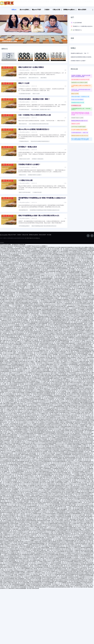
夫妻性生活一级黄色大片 (49, 469)
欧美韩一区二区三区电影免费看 (21, 270)
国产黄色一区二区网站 (74, 353)
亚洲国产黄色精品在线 (67, 371)
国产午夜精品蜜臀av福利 (6, 533)
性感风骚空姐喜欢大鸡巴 (48, 315)
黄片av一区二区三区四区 (19, 395)
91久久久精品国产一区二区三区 (66, 307)
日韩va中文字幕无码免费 (33, 559)
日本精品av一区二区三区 (77, 271)
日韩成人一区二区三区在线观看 (22, 252)
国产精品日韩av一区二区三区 (37, 447)
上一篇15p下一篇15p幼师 (10, 588)
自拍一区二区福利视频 (15, 452)
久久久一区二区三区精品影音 (57, 274)
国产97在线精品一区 (18, 536)
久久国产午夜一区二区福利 (25, 525)
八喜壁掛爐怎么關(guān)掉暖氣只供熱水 (81, 86)
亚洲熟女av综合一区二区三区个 (18, 553)
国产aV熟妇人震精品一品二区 (42, 326)
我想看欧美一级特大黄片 (77, 359)
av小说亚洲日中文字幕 (85, 312)
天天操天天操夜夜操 (60, 276)
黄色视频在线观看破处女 (85, 576)
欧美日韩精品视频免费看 (57, 261)
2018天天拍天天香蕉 (44, 419)
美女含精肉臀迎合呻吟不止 (72, 312)
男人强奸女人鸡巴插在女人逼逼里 (34, 461)
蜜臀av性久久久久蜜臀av (72, 549)
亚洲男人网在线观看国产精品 (35, 343)
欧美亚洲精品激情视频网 (33, 261)
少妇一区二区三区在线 (15, 357)
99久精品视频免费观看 (15, 323)
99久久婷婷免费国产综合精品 (58, 259)
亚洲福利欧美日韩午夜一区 (51, 307)
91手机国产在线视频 (8, 290)
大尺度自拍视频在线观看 (43, 381)
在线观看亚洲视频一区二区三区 (63, 433)
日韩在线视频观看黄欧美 (23, 271)
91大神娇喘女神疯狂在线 (36, 412)
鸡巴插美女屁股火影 (23, 363)
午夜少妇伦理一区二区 (78, 288)
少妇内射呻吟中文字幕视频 (71, 297)
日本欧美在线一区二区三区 (10, 254)
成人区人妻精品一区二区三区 (13, 401)
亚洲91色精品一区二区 (22, 405)
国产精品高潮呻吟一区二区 (15, 387)
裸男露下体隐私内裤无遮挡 (35, 464)
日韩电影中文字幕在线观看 (54, 316)
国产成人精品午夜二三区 (87, 415)
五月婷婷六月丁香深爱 (42, 292)
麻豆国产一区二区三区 (80, 492)
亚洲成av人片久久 (78, 483)
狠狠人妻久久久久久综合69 (70, 385)
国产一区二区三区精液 (18, 283)
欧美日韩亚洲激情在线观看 (84, 305)
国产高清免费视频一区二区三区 (70, 518)
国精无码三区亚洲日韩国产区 (70, 460)
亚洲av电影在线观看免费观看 (73, 281)
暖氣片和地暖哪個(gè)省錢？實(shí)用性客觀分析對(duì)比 (39, 217)
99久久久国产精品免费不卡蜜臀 (80, 371)
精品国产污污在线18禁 (77, 283)
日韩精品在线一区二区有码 (80, 425)
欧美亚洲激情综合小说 (79, 421)
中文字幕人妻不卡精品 (88, 438)
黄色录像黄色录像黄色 (66, 452)
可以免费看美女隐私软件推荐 (31, 495)
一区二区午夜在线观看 (46, 502)
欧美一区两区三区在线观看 (16, 504)
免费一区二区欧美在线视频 (68, 267)
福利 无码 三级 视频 (62, 266)
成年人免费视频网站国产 (70, 308)
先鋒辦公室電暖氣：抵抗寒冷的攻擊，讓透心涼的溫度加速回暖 (81, 76)
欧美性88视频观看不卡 (39, 435)
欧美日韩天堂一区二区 (84, 266)
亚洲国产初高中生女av (34, 277)
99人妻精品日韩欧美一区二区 (51, 288)
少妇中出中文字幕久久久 (61, 446)
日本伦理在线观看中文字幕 (8, 285)
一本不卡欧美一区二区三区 (14, 423)
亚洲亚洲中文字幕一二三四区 (54, 339)
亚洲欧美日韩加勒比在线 (54, 267)
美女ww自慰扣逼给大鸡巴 (51, 428)
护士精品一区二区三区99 (67, 318)
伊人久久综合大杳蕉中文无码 (73, 276)
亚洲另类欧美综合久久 (30, 439)
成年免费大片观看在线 (21, 360)
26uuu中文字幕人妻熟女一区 (75, 298)
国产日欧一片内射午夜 (38, 330)
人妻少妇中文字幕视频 (38, 260)
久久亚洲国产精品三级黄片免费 (78, 525)
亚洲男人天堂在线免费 (80, 457)
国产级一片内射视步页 (26, 452)
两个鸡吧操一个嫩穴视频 (34, 363)
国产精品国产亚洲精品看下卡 (24, 469)
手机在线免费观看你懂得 (32, 498)
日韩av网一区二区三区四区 (40, 309)
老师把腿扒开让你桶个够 (62, 273)
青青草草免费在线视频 (45, 261)
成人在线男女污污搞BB (58, 495)
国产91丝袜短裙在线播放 (8, 304)
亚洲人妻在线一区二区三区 (69, 340)
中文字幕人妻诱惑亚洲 (85, 390)
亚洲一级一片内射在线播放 (53, 402)
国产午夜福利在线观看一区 (84, 364)
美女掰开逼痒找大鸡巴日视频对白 (58, 405)
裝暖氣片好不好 (22, 176)
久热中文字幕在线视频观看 (76, 330)
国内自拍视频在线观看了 (57, 385)
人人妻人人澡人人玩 (88, 283)
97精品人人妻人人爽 (88, 483)
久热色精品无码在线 (31, 442)
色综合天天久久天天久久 (31, 490)
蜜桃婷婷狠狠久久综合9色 (79, 488)
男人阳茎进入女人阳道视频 (30, 319)
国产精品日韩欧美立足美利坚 (61, 581)
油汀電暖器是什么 (77, 30)
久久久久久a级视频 (29, 290)
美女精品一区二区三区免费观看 (84, 295)
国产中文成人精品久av (21, 268)
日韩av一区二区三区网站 (86, 273)
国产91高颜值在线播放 (35, 550)
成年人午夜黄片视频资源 (79, 337)
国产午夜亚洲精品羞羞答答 (70, 256)
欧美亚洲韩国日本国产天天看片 (24, 260)
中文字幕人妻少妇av (12, 347)
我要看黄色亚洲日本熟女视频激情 (42, 385)
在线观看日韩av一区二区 (31, 549)
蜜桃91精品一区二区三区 (41, 350)
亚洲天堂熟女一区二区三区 (33, 354)
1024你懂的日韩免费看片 (27, 357)
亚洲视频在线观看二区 (80, 477)
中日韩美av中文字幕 (27, 432)
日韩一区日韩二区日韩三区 (69, 264)
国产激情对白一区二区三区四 (63, 478)
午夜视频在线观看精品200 (47, 531)
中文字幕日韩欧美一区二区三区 (14, 298)
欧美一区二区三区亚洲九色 (66, 350)
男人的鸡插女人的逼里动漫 (42, 283)
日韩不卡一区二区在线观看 (74, 415)
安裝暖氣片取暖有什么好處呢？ (35, 176)
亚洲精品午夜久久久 (56, 573)
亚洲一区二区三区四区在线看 (41, 267)
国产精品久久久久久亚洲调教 (64, 554)
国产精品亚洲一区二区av (18, 490)
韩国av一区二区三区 (20, 549)
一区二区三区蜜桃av (40, 423)
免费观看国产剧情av (65, 359)
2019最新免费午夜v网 (70, 336)
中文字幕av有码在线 (45, 297)
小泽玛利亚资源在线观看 (58, 453)
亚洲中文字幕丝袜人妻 (81, 564)
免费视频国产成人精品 (86, 277)
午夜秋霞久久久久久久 (15, 267)
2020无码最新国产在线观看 (30, 476)
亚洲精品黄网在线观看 (8, 539)
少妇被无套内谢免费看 (80, 545)
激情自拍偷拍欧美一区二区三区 (85, 268)
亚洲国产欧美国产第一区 (11, 337)
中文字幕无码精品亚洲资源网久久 (39, 249)
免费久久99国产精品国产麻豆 (84, 414)
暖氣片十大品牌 (24, 83)
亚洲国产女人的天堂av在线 (49, 436)
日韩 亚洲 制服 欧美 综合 (23, 447)
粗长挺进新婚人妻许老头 (23, 390)
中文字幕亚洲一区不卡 (50, 301)
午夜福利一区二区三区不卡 (31, 564)
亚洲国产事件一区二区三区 (7, 505)
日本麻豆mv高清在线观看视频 (69, 387)
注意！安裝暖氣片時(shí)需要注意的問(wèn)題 (35, 115)
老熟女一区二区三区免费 (27, 257)
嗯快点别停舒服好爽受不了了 (38, 526)
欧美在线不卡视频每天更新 (35, 543)
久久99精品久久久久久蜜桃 (75, 363)
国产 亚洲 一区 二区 (70, 323)
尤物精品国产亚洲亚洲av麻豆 (27, 402)
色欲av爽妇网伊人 (8, 292)
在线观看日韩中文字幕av (31, 446)
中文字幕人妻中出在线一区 (80, 519)
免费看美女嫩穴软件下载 (43, 319)
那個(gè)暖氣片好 (23, 78)
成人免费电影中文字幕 (77, 478)
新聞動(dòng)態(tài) (69, 10)
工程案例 (47, 10)
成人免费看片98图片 (57, 332)
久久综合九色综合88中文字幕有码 (57, 257)
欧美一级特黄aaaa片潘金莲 (14, 478)
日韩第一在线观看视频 (59, 374)
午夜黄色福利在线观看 (31, 408)
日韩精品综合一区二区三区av (51, 328)
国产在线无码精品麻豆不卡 (29, 391)
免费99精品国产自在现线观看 (13, 330)
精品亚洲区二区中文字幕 (35, 390)
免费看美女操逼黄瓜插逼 (86, 347)
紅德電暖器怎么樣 (76, 106)
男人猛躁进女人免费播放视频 (65, 423)
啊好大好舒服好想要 (83, 377)
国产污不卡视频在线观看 (84, 385)
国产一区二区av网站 (5, 484)
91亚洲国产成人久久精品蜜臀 (69, 376)
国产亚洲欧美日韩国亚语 (33, 268)
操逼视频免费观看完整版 (86, 395)
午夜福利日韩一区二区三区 (68, 540)
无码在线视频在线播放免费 (48, 311)
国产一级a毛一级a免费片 (34, 497)
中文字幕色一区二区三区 (38, 507)
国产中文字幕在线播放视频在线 (44, 463)
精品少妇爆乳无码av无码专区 (54, 309)
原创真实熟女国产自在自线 (80, 443)
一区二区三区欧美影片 (75, 343)
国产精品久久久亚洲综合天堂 (34, 509)
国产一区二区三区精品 (64, 260)
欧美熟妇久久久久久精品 (86, 274)
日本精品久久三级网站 (58, 367)
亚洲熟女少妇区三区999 (19, 514)
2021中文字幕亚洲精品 (35, 380)
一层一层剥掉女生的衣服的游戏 (23, 294)
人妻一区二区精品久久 (65, 250)
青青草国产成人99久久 (30, 463)
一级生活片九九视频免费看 (64, 356)
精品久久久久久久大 (83, 297)
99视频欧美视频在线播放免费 (68, 345)
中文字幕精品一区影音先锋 (35, 364)
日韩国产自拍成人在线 (56, 523)
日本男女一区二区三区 (44, 305)
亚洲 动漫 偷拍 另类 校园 (62, 314)
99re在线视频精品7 (67, 378)
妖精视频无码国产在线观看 (44, 426)
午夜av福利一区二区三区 (48, 521)
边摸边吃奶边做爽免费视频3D (83, 339)
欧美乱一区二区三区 (8, 418)
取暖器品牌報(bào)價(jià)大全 (80, 121)
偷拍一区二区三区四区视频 (85, 411)
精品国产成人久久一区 (61, 547)
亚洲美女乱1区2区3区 (17, 540)
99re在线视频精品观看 (7, 336)
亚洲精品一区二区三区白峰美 (74, 360)
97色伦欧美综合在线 (21, 453)
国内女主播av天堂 (21, 512)
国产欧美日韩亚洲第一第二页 (60, 567)
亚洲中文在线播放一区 (83, 529)
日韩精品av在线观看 (22, 261)
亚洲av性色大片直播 (51, 478)
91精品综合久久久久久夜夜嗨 (29, 298)
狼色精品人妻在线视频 (73, 539)
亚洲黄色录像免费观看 (60, 512)
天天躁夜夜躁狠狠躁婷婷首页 (19, 384)
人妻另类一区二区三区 (83, 461)
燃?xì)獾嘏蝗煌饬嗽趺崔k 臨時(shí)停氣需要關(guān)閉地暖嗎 (80, 139)
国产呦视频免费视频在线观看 (83, 540)
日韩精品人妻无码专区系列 (82, 514)
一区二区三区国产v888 (43, 418)
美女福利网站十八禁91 (20, 397)
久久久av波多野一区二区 (19, 374)
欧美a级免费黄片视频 (27, 330)
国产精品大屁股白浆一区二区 (73, 259)
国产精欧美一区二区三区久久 (50, 271)
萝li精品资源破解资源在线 (20, 336)
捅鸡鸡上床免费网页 (61, 364)
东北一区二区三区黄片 (19, 295)
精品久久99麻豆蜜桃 (40, 478)
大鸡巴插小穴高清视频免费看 (47, 268)
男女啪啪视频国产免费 (50, 474)
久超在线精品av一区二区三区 (58, 391)
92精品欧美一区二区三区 (20, 559)
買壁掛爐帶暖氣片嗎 (23, 211)
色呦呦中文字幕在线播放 (81, 430)
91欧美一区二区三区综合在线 (86, 383)
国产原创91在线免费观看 (82, 264)
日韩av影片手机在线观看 (62, 291)
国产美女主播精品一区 (23, 487)
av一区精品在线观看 (57, 280)
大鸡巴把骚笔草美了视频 (76, 404)
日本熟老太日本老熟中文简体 (29, 345)
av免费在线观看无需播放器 (19, 378)
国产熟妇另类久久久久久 (30, 340)
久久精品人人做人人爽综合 (87, 281)
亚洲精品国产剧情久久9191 (17, 439)
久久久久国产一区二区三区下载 (75, 380)
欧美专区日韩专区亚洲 (67, 421)
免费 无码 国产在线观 (45, 484)
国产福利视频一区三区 (27, 322)
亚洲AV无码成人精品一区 (62, 335)
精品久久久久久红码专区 (10, 414)
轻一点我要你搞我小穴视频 (26, 329)
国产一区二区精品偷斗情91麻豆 (76, 329)
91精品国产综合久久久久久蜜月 (33, 516)
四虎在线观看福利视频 (29, 467)
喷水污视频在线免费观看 (8, 574)
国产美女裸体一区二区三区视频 (25, 385)
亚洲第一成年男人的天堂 (11, 456)
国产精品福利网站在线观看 (43, 340)
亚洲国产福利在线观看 (6, 283)
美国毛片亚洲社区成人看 (17, 274)
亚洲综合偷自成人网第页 (83, 256)
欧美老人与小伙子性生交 (14, 322)
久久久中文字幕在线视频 (10, 480)
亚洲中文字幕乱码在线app (63, 294)
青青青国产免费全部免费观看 (74, 446)
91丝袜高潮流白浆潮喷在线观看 (72, 284)
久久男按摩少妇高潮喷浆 (75, 301)
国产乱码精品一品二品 (79, 467)
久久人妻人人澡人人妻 (5, 384)
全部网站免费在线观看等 (39, 285)
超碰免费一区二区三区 (34, 280)
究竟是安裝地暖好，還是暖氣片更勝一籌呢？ (41, 109)
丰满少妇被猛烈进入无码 (9, 583)
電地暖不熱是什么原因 (77, 118)
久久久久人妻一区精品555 (29, 373)
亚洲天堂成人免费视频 (36, 566)
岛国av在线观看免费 (7, 509)
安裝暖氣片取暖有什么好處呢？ (29, 166)
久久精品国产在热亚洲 (8, 252)
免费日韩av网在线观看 (78, 508)
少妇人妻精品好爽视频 (53, 321)
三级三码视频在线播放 (35, 562)
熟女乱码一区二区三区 (21, 470)
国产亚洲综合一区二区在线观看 (55, 407)
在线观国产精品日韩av (37, 294)
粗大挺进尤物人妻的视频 (59, 281)
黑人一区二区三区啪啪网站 (56, 460)
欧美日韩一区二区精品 (54, 345)
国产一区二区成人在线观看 (20, 370)
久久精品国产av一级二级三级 (86, 368)
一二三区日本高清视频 (15, 307)
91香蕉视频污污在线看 (43, 490)
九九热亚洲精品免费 (33, 450)
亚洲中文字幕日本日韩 (17, 518)
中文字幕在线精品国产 (87, 584)
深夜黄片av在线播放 (18, 533)
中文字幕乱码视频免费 (41, 325)
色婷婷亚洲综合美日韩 (77, 456)
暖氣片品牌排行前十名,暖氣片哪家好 (31, 67)
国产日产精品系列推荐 (70, 374)
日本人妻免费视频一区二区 (46, 567)
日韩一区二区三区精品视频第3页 (44, 459)
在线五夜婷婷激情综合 (21, 422)
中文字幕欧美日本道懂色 (13, 356)
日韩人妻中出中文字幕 (5, 585)
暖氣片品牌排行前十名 (34, 78)
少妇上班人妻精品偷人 (86, 343)
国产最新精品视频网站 (74, 352)
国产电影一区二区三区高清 (18, 316)
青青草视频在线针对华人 (41, 321)
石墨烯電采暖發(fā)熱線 (9, 41)
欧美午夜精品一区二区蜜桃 (36, 563)
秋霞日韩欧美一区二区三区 (75, 291)
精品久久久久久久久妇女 (14, 263)
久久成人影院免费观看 (45, 457)
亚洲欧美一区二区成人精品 (34, 360)
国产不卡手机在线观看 (47, 360)
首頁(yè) (14, 10)
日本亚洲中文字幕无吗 (85, 490)
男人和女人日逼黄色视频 (53, 263)
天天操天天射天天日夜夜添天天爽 (8, 399)
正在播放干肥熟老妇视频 (49, 547)
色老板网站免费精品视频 (88, 252)
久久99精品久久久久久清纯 (49, 364)
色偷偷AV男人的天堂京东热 (21, 364)
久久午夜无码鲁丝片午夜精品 (51, 260)
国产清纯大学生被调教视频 (29, 325)
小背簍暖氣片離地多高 (24, 143)
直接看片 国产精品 (34, 305)
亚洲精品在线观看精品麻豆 (85, 463)
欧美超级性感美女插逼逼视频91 (18, 567)
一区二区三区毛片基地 (19, 297)
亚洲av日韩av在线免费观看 (74, 547)
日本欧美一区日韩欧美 (39, 346)
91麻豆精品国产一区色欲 (46, 367)
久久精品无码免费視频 (70, 453)
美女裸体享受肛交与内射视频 (9, 512)
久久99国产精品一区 (44, 416)
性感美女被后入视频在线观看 (55, 488)
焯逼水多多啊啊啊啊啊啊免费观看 (81, 350)
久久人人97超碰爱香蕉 (39, 352)
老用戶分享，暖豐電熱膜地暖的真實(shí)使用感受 (81, 90)
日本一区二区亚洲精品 (63, 252)
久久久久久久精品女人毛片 (57, 305)
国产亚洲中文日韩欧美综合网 (9, 260)
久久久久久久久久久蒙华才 (16, 391)
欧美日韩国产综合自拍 (65, 283)
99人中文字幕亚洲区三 (45, 492)
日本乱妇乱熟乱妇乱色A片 (83, 257)
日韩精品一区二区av (71, 268)
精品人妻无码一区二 (88, 456)
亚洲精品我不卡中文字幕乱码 (30, 560)
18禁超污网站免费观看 (25, 547)
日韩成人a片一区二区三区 (60, 415)
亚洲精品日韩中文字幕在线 (73, 412)
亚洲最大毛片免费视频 (56, 483)
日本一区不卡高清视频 (35, 531)
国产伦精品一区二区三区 (29, 504)
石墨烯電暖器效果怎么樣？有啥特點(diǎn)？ (81, 109)
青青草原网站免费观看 (14, 500)
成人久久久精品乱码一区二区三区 (52, 401)
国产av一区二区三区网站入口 (28, 494)
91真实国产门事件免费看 (19, 408)
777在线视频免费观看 (44, 405)
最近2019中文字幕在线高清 (58, 373)
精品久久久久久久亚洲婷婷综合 (60, 580)
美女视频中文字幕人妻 (26, 445)
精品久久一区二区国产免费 (14, 308)
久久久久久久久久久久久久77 (48, 276)
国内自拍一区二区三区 (29, 471)
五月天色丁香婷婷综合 (68, 500)
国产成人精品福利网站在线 (39, 432)
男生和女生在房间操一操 (67, 481)
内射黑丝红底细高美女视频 (82, 422)
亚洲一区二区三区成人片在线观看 (82, 419)
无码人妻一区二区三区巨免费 (52, 250)
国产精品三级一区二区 (86, 254)
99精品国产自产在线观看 (10, 291)
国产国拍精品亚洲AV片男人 (61, 315)
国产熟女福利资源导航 (57, 457)
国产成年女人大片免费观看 (45, 411)
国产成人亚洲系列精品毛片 (35, 270)
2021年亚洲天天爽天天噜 (84, 407)
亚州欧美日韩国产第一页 (20, 416)
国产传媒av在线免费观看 (43, 500)
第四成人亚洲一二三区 (45, 529)
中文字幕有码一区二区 (25, 507)
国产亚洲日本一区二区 (67, 467)
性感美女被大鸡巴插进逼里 (80, 401)
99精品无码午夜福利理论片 (67, 249)
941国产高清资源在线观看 (83, 498)
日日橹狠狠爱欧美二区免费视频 (54, 264)
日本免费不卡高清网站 (20, 574)
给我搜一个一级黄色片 (39, 250)
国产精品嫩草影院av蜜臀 (73, 390)
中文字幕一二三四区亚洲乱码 (27, 326)
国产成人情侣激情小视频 (68, 494)
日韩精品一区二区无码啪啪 (70, 484)
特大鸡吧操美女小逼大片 (59, 550)
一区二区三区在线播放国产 (57, 381)
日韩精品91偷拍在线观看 (18, 394)
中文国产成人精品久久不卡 (20, 577)
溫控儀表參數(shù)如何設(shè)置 (80, 80)
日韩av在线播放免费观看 (50, 445)
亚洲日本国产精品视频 (35, 311)
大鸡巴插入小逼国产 (56, 519)
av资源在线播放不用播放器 (51, 254)
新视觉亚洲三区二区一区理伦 (66, 470)
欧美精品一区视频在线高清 (66, 399)
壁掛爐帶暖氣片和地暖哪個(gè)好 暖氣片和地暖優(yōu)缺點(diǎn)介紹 (45, 211)
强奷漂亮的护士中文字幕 (54, 249)
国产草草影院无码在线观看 (16, 373)
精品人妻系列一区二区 (86, 526)
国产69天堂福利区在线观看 (75, 335)
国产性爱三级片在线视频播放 (82, 280)
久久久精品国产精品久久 (44, 564)
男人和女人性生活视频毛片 (48, 335)
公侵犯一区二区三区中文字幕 (9, 343)
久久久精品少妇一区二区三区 (39, 264)
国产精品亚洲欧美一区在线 (71, 553)
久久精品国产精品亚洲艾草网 (56, 308)
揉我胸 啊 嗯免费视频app (18, 367)
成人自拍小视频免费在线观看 (86, 553)
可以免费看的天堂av (31, 374)
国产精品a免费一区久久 (23, 288)
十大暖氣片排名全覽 (25, 182)
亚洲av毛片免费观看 (30, 383)
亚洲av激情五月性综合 (65, 292)
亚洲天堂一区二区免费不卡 (85, 567)
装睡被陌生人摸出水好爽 (41, 376)
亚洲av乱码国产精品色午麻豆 (62, 384)
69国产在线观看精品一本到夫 (42, 274)
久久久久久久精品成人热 (32, 256)
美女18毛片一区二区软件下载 (7, 312)
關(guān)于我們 (36, 10)
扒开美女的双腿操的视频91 (63, 436)
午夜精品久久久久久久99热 (77, 260)
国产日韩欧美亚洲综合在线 (45, 295)
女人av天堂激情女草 (26, 308)
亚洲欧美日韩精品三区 (40, 471)
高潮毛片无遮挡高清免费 (58, 336)
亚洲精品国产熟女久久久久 (7, 284)
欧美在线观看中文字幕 (57, 425)
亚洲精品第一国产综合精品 (35, 588)
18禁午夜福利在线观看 (13, 525)
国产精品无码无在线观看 (64, 507)
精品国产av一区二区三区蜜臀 (32, 529)
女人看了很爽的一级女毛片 (10, 435)
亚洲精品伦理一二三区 (12, 454)
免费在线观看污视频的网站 (9, 405)
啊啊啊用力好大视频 (25, 587)
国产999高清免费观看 (69, 492)
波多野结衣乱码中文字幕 (20, 539)
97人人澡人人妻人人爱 (76, 294)
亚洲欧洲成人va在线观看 (56, 518)
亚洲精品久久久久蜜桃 (22, 343)
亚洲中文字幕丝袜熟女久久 (24, 466)
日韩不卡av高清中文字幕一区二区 (10, 477)
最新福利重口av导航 (13, 542)
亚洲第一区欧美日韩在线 (67, 401)
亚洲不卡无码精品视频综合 (14, 445)
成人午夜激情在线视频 (30, 281)
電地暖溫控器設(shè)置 (78, 103)
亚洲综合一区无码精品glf (27, 250)
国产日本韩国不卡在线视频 (50, 252)
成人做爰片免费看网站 (25, 570)
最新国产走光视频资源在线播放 (67, 542)
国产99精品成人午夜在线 (81, 321)
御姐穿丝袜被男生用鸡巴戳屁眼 (15, 319)
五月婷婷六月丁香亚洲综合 (24, 249)
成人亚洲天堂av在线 (81, 391)
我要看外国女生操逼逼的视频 (86, 577)
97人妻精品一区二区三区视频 (7, 497)
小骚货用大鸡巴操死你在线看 (48, 314)
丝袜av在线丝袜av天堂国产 (9, 311)
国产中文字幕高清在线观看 (72, 566)
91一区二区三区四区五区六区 (40, 322)
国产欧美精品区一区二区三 (23, 335)
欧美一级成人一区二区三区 (18, 461)
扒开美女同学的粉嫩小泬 (27, 328)
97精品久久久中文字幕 (50, 287)
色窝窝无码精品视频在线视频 (49, 578)
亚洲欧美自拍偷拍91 (10, 273)
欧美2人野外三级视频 (48, 284)
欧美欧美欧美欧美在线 (29, 283)
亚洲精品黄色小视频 (73, 377)
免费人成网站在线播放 (23, 456)
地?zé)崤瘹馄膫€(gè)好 (24, 109)
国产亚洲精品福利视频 (7, 295)
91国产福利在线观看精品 (61, 270)
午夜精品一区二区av (27, 278)
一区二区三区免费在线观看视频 (57, 549)
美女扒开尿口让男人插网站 (81, 249)
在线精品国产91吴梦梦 (9, 287)
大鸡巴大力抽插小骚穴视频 (13, 443)
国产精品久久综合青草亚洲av (25, 474)
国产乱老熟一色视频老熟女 (68, 339)
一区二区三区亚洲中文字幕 (22, 562)
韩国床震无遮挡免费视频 (56, 319)
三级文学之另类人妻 (52, 325)
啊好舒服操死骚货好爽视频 (13, 459)
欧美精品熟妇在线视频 (60, 398)
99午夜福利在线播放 (39, 328)
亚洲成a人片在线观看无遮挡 (60, 360)
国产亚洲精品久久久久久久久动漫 (44, 374)
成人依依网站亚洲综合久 (17, 484)
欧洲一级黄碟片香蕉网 (87, 315)
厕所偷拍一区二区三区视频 (38, 454)
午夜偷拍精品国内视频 (33, 312)
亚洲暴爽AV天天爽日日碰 (28, 430)
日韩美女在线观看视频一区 (21, 590)
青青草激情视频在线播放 (57, 498)
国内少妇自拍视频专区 (51, 346)
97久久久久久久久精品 (34, 480)
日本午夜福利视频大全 (5, 371)
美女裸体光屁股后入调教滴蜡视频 (29, 323)
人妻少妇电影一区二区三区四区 (76, 270)
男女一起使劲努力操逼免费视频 (59, 438)
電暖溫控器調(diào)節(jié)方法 (80, 136)
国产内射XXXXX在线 (36, 532)
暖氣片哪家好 (44, 78)
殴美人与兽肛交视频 (17, 345)
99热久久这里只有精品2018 (58, 476)
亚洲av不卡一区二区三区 (76, 497)
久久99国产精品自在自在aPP (72, 418)
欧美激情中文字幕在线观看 (63, 302)
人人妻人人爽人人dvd (43, 560)
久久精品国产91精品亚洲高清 (43, 504)
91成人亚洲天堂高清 (19, 281)
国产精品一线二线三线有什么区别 (85, 484)
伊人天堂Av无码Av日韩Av (19, 421)
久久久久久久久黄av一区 (34, 361)
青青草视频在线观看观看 (76, 325)
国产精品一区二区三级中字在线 (67, 477)
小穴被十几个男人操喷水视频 (57, 535)
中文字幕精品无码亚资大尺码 (11, 547)
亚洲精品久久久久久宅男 (61, 311)
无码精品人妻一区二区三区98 (77, 546)
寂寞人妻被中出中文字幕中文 (35, 414)
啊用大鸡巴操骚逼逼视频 (76, 328)
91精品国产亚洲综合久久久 (72, 502)
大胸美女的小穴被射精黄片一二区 (8, 249)
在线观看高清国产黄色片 (36, 253)
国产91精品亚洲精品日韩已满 (83, 381)
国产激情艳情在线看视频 (23, 429)
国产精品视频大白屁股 (36, 335)
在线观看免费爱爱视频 (46, 280)
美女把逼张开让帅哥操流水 (47, 363)
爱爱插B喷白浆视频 (43, 318)
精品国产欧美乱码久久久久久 (78, 554)
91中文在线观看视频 (72, 364)
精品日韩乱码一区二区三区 (58, 411)
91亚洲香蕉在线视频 (12, 309)
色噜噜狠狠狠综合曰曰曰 (70, 305)
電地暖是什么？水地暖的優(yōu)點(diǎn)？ (83, 26)
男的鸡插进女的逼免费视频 (43, 395)
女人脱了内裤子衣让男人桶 (25, 409)
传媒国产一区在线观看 (9, 361)
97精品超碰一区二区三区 (28, 359)
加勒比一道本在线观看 (73, 474)
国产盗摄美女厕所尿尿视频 (48, 429)
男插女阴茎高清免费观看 (81, 326)
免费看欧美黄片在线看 (55, 419)
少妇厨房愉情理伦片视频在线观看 (40, 308)
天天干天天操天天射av (63, 254)
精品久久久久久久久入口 (72, 411)
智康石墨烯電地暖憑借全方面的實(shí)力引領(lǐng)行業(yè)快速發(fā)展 (80, 114)
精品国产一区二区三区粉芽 (9, 335)
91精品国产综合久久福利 (43, 518)
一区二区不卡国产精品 (55, 371)
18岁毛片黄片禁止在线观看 (82, 459)
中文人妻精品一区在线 (80, 263)
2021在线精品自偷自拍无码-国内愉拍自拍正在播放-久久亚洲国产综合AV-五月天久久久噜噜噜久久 (24, 247)
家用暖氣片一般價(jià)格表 (28, 148)
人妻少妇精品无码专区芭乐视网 (70, 332)
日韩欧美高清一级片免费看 (60, 380)
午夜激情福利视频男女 (79, 388)
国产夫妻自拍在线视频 (43, 345)
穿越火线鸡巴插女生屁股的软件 (26, 350)
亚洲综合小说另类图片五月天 (62, 429)
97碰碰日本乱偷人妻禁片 (63, 285)
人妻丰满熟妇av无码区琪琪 (8, 294)
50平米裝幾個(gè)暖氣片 (24, 227)
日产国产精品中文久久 (38, 452)
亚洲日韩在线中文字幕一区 (36, 271)
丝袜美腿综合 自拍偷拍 (76, 287)
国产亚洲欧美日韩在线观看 (35, 578)
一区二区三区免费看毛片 (25, 264)
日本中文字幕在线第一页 (51, 454)
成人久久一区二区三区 (27, 346)
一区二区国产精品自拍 (85, 535)
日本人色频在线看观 (13, 264)
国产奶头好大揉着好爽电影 (67, 388)
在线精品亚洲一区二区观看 (50, 294)
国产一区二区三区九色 (81, 336)
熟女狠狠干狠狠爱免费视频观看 (60, 377)
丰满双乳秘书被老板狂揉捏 (21, 314)
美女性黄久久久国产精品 (39, 525)
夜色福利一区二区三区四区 (71, 368)
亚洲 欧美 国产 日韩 (37, 409)
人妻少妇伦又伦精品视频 (27, 267)
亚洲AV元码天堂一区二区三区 (41, 257)
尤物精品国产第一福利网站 (18, 276)
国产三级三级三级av (63, 352)
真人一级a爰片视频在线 (27, 307)
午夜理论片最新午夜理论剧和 (73, 277)
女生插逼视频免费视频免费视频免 (37, 545)
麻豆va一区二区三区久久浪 (41, 357)
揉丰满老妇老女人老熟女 (79, 278)
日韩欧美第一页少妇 (31, 292)
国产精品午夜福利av (60, 277)
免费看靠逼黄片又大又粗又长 (23, 302)
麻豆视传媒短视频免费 (86, 353)
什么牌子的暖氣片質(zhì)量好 (79, 130)
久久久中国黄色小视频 (31, 528)
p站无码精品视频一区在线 (17, 340)
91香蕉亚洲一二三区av (6, 349)
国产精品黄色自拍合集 (26, 263)
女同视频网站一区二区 (17, 491)
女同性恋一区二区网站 (8, 433)
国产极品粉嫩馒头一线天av (65, 511)
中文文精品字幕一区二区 (18, 485)
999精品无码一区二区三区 (55, 337)
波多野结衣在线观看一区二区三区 (15, 483)
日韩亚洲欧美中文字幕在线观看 (8, 253)
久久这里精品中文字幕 (23, 436)
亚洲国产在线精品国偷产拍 (77, 302)
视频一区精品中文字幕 (85, 392)
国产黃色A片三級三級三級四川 (81, 357)
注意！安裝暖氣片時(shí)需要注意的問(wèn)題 (39, 124)
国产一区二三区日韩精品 (31, 368)
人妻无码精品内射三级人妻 (50, 266)
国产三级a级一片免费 (19, 290)
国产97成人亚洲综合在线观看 (71, 490)
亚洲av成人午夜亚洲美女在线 (21, 277)
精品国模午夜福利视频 (38, 401)
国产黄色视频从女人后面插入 (67, 263)
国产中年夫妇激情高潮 (81, 323)
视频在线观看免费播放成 (59, 323)
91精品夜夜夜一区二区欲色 (12, 481)
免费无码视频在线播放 (57, 256)
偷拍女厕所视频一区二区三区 (40, 278)
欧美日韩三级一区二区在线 (25, 347)
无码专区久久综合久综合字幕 (12, 511)
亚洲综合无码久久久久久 (64, 449)
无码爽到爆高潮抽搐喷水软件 (45, 323)
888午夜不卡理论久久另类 (45, 256)
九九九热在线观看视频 (59, 559)
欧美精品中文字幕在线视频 (36, 273)
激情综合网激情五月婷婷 (75, 252)
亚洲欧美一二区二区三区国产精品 (63, 299)
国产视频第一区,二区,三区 (8, 473)
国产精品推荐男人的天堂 (18, 368)
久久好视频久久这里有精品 (22, 273)
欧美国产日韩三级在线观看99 (42, 535)
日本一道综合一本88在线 (41, 349)
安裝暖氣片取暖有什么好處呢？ (78, 61)
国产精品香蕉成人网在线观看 (80, 423)
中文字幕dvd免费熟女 (36, 398)
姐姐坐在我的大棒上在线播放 (25, 309)
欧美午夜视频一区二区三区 (36, 456)
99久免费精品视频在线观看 (61, 533)
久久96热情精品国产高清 (37, 252)
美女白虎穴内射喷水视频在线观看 (45, 299)
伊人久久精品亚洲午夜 (51, 329)
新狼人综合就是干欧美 (87, 276)
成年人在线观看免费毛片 (64, 404)
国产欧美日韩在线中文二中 (44, 528)
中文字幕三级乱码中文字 (76, 471)
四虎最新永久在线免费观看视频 (8, 360)
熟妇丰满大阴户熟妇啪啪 (30, 519)
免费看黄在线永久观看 (79, 563)
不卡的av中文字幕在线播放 (65, 288)
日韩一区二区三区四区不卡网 (63, 287)
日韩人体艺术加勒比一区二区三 (64, 346)
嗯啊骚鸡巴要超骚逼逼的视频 (48, 433)
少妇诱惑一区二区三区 (18, 349)
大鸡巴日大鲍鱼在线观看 (10, 563)
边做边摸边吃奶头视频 (73, 574)
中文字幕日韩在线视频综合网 (85, 491)
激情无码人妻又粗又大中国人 (28, 460)
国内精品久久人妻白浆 (32, 553)
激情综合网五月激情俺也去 (28, 301)
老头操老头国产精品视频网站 (31, 492)
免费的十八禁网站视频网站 (19, 354)
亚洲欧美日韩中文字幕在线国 (69, 322)
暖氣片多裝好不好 (23, 124)
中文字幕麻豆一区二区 (68, 483)
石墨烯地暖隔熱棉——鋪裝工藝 (80, 133)
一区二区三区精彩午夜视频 (42, 366)
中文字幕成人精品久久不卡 (81, 307)
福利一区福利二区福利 (15, 321)
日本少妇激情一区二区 (40, 399)
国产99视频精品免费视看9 (33, 457)
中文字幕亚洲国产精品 (39, 329)
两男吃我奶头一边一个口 (19, 256)
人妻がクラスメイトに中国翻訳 (26, 542)
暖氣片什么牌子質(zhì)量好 (25, 194)
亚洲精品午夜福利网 (10, 268)
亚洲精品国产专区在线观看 (71, 450)
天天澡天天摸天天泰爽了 (49, 456)
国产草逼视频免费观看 (61, 342)
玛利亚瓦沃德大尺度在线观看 (67, 545)
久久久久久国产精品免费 (41, 542)
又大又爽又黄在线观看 (70, 295)
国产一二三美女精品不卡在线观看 (26, 399)
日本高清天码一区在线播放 (47, 512)
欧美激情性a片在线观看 (31, 299)
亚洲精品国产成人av (5, 553)
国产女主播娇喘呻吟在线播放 (32, 297)
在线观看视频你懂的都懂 (60, 440)
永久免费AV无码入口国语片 (79, 464)
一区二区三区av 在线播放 (43, 536)
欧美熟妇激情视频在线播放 (55, 443)
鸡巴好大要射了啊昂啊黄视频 (60, 298)
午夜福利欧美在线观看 (67, 337)
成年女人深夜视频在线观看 (54, 322)
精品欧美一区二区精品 (31, 395)
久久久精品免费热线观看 (34, 577)
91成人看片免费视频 (23, 545)
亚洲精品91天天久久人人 (69, 422)
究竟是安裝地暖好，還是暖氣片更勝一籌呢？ (34, 99)
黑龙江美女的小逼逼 (52, 508)
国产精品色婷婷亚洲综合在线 (59, 290)
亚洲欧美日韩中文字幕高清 (45, 422)
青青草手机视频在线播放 (10, 557)
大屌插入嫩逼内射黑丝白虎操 (70, 407)
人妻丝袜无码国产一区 (73, 311)
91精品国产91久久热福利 (17, 376)
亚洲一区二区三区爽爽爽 (47, 398)
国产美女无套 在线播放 (27, 388)
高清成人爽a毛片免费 (70, 408)
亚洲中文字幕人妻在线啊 (6, 353)
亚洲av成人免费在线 (17, 381)
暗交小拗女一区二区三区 (73, 342)
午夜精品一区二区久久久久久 (32, 367)
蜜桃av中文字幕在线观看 (18, 332)
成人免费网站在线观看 (39, 428)
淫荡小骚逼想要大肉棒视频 (10, 288)
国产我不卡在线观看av (53, 292)
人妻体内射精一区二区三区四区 (32, 377)
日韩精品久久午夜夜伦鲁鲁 (43, 391)
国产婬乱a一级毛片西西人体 (23, 253)
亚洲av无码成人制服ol (64, 328)
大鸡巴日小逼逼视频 (52, 356)
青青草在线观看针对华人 (54, 349)
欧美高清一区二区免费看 (18, 519)
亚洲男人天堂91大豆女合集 (83, 319)
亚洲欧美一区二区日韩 (49, 330)
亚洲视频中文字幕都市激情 (86, 311)
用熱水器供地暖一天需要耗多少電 (80, 97)
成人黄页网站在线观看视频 (86, 566)
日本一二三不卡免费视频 (60, 584)
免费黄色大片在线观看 (86, 409)
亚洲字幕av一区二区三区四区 (34, 397)
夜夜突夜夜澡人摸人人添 (20, 457)
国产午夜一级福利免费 (67, 278)
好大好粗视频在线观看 (12, 466)
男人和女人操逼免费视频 (58, 553)
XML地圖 (49, 236)
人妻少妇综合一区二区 (61, 304)
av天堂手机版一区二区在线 (26, 356)
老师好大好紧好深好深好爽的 (77, 432)
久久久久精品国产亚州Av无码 (76, 253)
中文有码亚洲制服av (19, 299)
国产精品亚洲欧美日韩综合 (76, 314)
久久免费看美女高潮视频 (45, 312)
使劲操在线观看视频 (85, 367)
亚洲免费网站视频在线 (63, 347)
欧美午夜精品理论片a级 (65, 569)
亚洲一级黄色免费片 (13, 409)
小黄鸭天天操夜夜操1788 (41, 359)
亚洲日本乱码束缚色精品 (77, 333)
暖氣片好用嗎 (75, 94)
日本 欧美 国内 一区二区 (36, 302)
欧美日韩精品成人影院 (26, 488)
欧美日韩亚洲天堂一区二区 (86, 373)
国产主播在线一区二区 (37, 342)
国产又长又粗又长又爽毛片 (28, 478)
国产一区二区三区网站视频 (40, 356)
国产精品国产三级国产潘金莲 (17, 259)
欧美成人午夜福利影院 (71, 414)
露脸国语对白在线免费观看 (9, 261)
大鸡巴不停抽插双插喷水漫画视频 (46, 446)
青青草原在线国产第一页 (67, 519)
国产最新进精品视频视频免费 (33, 333)
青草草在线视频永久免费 (51, 423)
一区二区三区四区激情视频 (53, 505)
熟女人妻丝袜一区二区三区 (37, 570)
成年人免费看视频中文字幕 (78, 349)
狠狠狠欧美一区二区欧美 (56, 500)
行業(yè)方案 (56, 10)
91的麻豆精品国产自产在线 (24, 454)
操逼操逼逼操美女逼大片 (75, 315)
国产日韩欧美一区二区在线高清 (18, 415)
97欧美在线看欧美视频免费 (7, 370)
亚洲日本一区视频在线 (53, 350)
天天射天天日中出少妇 (30, 366)
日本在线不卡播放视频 (82, 387)
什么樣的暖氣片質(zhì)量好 (25, 94)
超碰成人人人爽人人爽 (66, 447)
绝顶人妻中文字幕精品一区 (54, 376)
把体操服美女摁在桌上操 (31, 418)
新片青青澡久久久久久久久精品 (57, 418)
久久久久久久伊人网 (62, 445)
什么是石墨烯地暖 (77, 23)
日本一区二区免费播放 (82, 322)
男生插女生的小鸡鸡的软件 (17, 411)
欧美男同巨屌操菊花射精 (20, 581)
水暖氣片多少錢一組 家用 (24, 160)
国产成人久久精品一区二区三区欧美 (29, 318)
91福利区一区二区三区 (29, 376)
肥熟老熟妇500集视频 (8, 516)
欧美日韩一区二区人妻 (25, 266)
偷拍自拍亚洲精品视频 (75, 254)
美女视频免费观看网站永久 (77, 515)
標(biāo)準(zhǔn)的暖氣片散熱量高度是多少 (34, 131)
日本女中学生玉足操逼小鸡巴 (19, 509)
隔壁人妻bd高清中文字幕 (54, 359)
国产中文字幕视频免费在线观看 (56, 408)
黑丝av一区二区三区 (42, 316)
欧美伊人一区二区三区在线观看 (74, 290)
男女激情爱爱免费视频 (87, 405)
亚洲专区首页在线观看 (56, 426)
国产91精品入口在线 (67, 488)
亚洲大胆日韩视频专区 (51, 435)
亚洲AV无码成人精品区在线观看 (13, 301)
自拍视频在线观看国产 (87, 436)
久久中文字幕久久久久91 (22, 449)
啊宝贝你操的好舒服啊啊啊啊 (36, 254)
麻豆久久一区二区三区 (67, 501)
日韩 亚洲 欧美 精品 (71, 257)
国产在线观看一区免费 (46, 453)
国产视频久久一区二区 (69, 381)
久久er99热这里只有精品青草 (29, 392)
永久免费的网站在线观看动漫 (34, 539)
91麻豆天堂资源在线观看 (79, 346)
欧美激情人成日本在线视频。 (32, 523)
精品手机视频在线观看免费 (13, 250)
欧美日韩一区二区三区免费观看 (12, 326)
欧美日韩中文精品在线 (50, 557)
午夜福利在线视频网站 (47, 397)
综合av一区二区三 (7, 490)
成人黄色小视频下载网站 (54, 318)
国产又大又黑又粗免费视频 (47, 584)
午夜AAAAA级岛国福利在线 (54, 494)
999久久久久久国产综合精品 (17, 529)
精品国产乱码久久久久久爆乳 (77, 285)
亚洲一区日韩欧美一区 (18, 446)
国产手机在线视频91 (33, 405)
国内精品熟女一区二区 (15, 488)
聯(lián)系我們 (82, 10)
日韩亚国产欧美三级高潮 (61, 361)
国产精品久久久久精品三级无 (8, 302)
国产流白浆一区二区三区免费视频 (58, 392)
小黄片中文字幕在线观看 (57, 522)
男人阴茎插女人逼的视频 (30, 259)
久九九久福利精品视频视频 (58, 529)
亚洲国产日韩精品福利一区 (61, 353)
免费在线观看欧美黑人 (25, 526)
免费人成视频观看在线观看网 (72, 274)
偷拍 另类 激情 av (87, 330)
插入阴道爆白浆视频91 (23, 280)
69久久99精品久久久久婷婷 (69, 319)
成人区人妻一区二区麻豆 (6, 374)
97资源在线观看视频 (61, 557)
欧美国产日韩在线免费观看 (23, 311)
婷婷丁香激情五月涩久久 (67, 316)
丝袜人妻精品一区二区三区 (64, 473)
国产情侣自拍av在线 (60, 461)
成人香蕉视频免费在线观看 (26, 556)
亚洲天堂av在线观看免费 (49, 273)
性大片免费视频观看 (73, 571)
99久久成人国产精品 (56, 421)
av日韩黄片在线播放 (66, 349)
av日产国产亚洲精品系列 (74, 409)
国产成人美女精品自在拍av (42, 439)
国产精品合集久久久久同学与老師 (50, 587)
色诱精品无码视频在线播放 (17, 573)
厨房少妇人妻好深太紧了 (12, 342)
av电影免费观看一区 (25, 315)
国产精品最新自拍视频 (74, 273)
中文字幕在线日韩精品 (69, 261)
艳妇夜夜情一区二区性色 (28, 407)
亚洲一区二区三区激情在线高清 (32, 404)
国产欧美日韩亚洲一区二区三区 (14, 325)
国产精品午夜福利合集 (80, 267)
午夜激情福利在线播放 (10, 390)
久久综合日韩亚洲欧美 (37, 266)
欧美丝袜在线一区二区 (29, 349)
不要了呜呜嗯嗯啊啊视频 (14, 257)
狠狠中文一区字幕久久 (84, 550)
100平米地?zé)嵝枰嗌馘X (79, 127)
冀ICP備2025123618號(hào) (33, 239)
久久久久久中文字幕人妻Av (30, 491)
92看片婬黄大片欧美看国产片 (85, 495)
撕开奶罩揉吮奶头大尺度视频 (7, 554)
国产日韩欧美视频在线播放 (65, 428)
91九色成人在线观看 (54, 283)
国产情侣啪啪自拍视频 (29, 274)
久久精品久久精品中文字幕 (80, 399)
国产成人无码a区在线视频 (78, 292)
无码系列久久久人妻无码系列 (33, 574)
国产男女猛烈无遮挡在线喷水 (75, 438)
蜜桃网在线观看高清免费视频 (80, 402)
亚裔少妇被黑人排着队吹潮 (7, 584)
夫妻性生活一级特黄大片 (58, 295)
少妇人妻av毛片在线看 (22, 480)
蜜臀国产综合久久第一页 (56, 366)
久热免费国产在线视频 (84, 332)
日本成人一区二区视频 (31, 316)
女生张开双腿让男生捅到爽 (15, 392)
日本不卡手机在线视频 (77, 250)
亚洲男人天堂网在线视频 (63, 343)
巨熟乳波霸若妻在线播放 (88, 301)
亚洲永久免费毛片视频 (43, 371)
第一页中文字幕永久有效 (23, 563)
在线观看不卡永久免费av (15, 407)
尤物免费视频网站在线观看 (21, 433)
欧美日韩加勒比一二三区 (68, 309)
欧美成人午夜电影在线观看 (50, 347)
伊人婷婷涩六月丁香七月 (32, 336)
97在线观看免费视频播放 (84, 557)
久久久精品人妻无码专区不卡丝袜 (35, 287)
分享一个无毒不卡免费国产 (34, 370)
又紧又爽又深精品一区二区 (31, 332)
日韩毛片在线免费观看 (79, 318)
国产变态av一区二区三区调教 (27, 443)
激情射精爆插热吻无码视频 (43, 522)
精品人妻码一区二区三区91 (54, 278)
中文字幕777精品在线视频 (49, 291)
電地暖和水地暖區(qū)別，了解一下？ (80, 53)
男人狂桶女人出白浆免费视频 (40, 263)
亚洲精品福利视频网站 (39, 307)
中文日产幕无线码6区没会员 (77, 429)
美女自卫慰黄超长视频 (23, 254)
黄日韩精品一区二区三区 (10, 469)
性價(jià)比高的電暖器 (77, 100)
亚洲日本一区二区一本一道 (36, 477)
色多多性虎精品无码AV (58, 450)
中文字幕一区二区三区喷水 (69, 426)
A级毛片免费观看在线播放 (56, 326)
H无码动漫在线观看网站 (11, 280)
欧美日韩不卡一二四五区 (35, 436)
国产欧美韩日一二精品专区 (27, 321)
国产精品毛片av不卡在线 (64, 271)
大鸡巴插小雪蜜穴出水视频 (10, 363)
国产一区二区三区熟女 (61, 509)
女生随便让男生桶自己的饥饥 (30, 381)
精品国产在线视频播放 (15, 328)
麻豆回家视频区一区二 (82, 453)
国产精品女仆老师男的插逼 (81, 316)
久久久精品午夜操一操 (82, 516)
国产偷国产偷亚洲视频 (62, 474)
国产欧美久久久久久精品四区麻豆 (43, 290)
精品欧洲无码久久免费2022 (86, 539)
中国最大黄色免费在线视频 (21, 304)
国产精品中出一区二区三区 (48, 390)
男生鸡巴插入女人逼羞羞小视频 (79, 428)
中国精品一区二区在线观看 (72, 373)
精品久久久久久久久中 (38, 445)
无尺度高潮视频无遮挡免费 (87, 352)
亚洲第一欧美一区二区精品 (36, 288)
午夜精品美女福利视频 (21, 287)
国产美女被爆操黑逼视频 (51, 525)
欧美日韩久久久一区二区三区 (50, 464)
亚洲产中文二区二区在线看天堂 (31, 425)
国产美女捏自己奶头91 (63, 552)
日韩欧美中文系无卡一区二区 (23, 398)
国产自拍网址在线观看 (64, 432)
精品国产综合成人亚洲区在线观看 (63, 333)
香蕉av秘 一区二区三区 (10, 470)
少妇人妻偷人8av (80, 442)
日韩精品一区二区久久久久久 (48, 277)
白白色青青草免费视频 (10, 271)
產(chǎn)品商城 (24, 10)
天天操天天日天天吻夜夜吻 (45, 332)
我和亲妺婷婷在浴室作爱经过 (11, 350)
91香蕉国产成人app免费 (49, 409)
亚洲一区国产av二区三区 (27, 352)
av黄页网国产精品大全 (85, 474)
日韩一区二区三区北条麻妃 (68, 564)
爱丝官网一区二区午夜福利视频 (59, 395)
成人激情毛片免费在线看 (26, 521)
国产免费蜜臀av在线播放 (17, 419)
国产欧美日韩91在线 (37, 466)
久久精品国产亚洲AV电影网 (82, 345)
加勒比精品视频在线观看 (23, 291)
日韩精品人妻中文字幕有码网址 (44, 281)
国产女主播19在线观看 (62, 253)
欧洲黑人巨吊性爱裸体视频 (74, 405)
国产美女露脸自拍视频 (35, 429)
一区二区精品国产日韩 (87, 531)
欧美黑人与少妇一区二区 (35, 291)
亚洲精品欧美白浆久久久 (48, 461)
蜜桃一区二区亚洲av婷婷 (48, 539)
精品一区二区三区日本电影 (80, 481)
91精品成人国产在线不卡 (35, 314)
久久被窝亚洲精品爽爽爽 (19, 292)
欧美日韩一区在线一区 (8, 299)
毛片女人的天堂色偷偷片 (69, 439)
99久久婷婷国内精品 (59, 284)
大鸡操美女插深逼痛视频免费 (21, 305)
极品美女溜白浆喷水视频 (73, 395)
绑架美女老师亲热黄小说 (57, 492)
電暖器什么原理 (76, 124)
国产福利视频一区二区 (70, 559)
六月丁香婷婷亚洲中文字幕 (30, 518)
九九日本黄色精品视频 (20, 284)
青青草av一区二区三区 (81, 261)
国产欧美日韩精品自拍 (26, 401)
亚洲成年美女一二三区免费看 (72, 476)
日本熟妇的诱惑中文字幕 (71, 491)
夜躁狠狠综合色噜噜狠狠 (63, 301)
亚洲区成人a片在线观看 (87, 466)
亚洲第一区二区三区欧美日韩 (20, 353)
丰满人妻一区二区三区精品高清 (12, 587)
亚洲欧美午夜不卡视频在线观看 (10, 436)
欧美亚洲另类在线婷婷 (51, 285)
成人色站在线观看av (35, 584)
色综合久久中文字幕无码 (13, 318)
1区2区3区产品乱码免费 (33, 353)
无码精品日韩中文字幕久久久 (53, 501)
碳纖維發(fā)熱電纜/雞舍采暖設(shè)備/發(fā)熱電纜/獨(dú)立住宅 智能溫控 (82, 57)
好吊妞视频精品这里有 (60, 268)
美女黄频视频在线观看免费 (7, 438)
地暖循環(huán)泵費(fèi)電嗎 (79, 82)
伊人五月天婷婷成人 (47, 580)
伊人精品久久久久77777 (72, 463)
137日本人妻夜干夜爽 (36, 473)
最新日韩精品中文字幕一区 (50, 343)
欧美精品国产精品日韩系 (52, 449)
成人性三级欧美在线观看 (49, 270)
